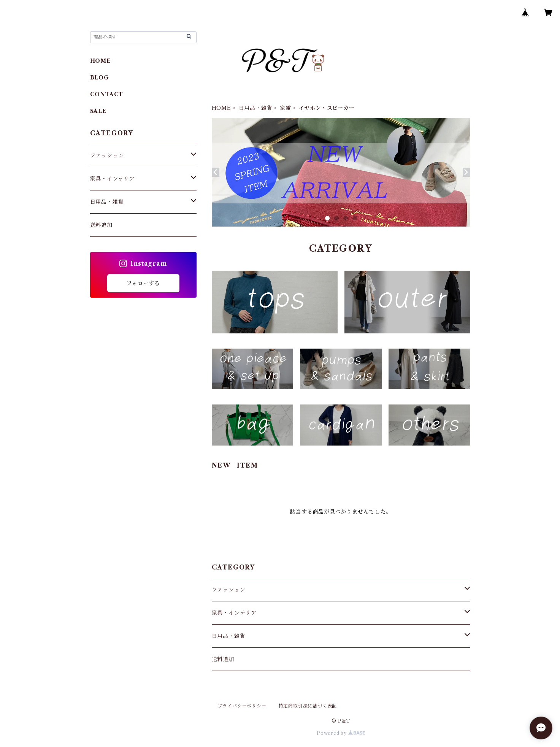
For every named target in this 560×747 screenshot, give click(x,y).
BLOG (100, 78)
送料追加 (223, 659)
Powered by (341, 733)
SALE (98, 111)
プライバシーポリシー (242, 706)
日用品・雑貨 (256, 108)
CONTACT (107, 94)
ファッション (229, 590)
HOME (221, 108)
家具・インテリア (234, 613)
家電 (286, 108)
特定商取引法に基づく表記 (308, 706)
